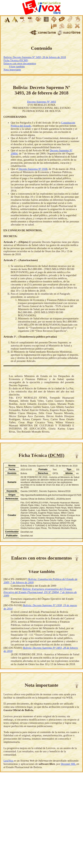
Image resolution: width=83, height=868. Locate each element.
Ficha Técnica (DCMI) (16, 60)
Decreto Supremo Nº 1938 (33, 169)
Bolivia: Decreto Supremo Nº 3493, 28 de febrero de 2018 (35, 57)
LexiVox (9, 761)
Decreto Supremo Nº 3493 (41, 102)
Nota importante (12, 70)
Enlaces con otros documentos (20, 63)
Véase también (17, 66)
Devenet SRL (68, 764)
